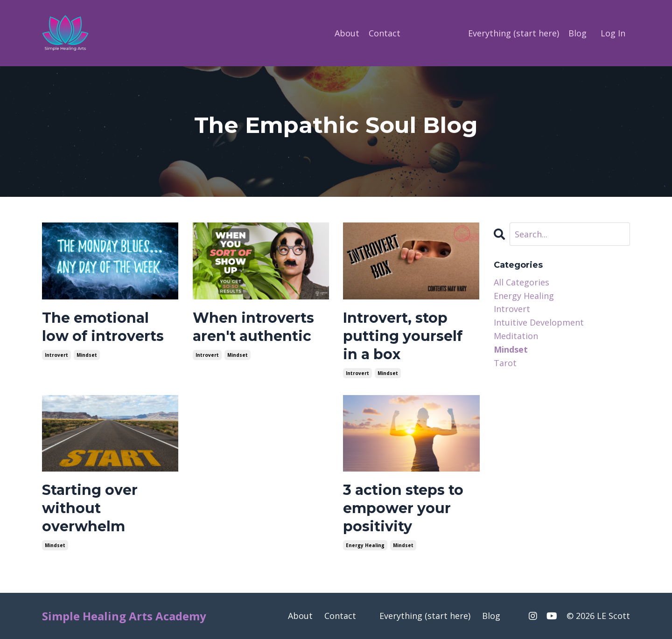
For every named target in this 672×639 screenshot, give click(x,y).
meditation (516, 336)
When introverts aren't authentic (253, 327)
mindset (87, 355)
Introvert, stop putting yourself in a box (403, 336)
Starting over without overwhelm (90, 508)
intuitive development (539, 322)
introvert (56, 355)
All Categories (521, 282)
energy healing (365, 545)
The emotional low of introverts (103, 327)
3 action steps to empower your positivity (403, 508)
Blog (577, 33)
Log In (613, 33)
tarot (505, 363)
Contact (385, 33)
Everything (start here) (514, 33)
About (347, 33)
